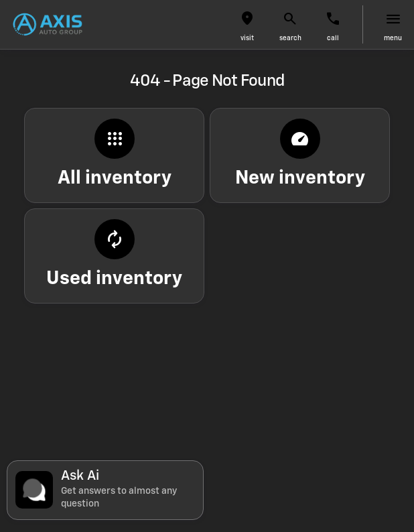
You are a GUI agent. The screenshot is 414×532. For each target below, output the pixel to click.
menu (393, 38)
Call (333, 38)
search (290, 38)
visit (247, 38)
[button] (247, 24)
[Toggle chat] (105, 490)
